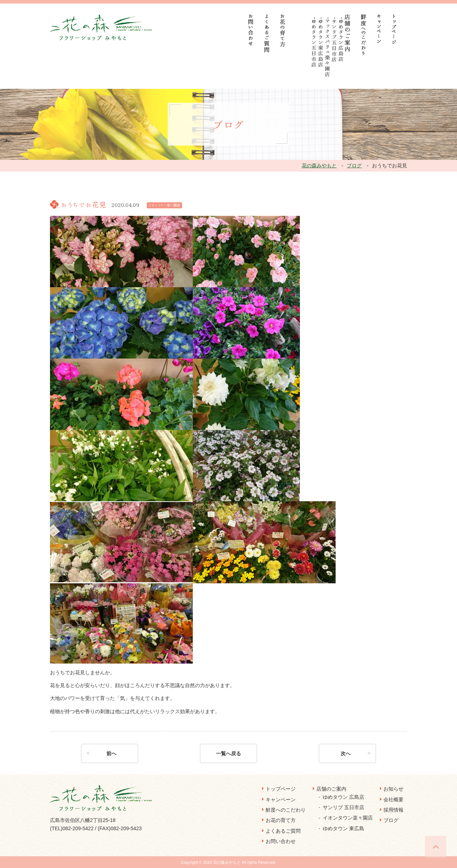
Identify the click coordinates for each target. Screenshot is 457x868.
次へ (346, 753)
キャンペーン (281, 800)
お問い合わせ (281, 841)
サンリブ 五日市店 (343, 807)
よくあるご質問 (283, 831)
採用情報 (393, 810)
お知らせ (393, 789)
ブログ (391, 820)
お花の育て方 (281, 820)
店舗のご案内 (331, 789)
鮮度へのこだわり (286, 810)
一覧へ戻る (228, 753)
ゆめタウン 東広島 (343, 828)
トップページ (281, 789)
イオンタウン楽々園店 (348, 818)
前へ (111, 753)
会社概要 (393, 800)
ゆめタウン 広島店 (343, 797)
